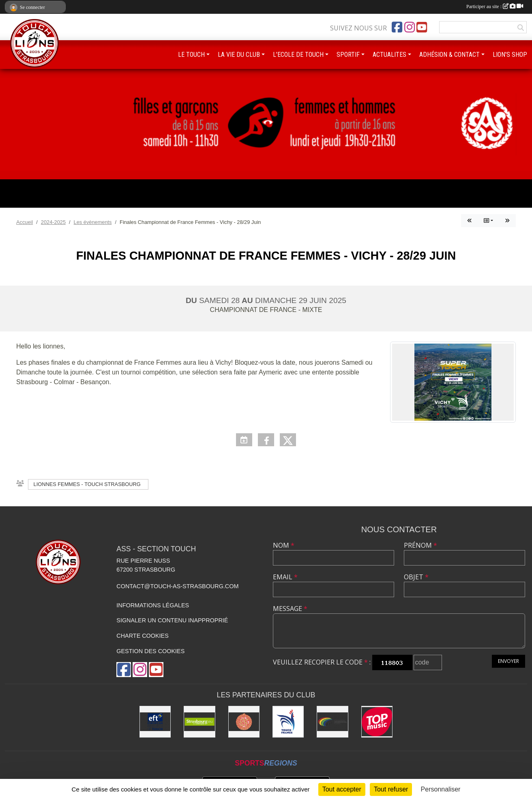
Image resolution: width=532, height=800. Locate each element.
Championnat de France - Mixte (266, 310)
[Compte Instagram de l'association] (410, 27)
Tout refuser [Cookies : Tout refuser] (391, 789)
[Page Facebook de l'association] (397, 27)
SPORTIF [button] (348, 55)
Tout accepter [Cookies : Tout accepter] (342, 789)
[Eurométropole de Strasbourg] (199, 722)
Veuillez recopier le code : (322, 662)
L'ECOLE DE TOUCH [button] (298, 55)
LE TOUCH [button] (191, 55)
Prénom (420, 545)
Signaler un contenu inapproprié (172, 620)
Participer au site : (495, 6)
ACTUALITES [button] (389, 55)
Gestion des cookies (150, 651)
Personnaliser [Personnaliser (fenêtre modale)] (441, 789)
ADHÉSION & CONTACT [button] (449, 55)
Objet (416, 577)
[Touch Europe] (155, 722)
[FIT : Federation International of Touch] (332, 722)
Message (290, 609)
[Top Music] (377, 722)
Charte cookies (142, 636)
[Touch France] (288, 722)
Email (285, 577)
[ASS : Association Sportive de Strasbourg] (244, 722)
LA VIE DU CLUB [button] (239, 55)
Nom (284, 545)
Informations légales (153, 605)
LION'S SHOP (510, 55)
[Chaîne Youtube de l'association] (422, 27)
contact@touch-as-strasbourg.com (177, 586)
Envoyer (508, 661)
